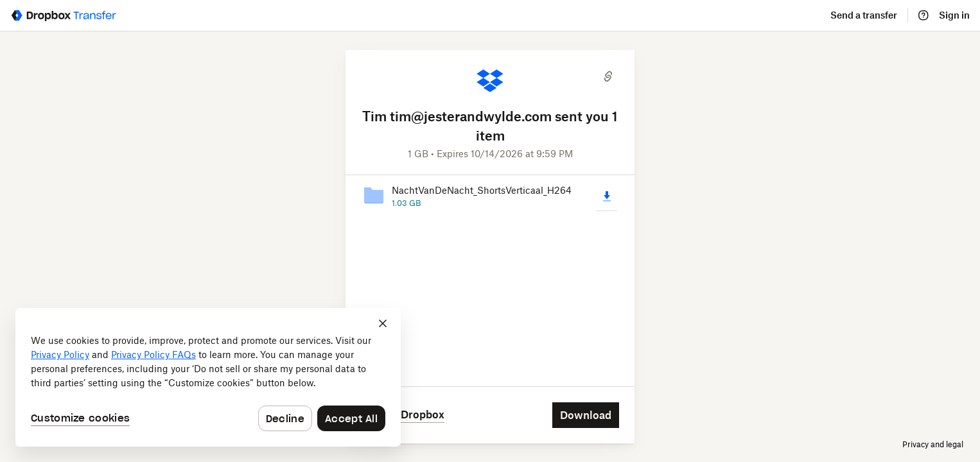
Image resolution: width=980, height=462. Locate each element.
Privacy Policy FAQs (153, 355)
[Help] (923, 15)
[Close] (383, 323)
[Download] (607, 209)
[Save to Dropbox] (403, 402)
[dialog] (208, 377)
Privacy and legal (933, 444)
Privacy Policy (60, 355)
